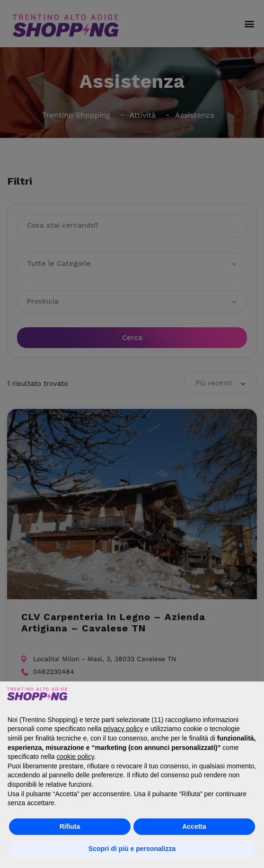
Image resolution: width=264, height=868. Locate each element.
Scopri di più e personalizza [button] (132, 849)
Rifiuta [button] (70, 826)
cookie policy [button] (75, 757)
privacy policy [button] (123, 729)
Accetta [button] (194, 826)
